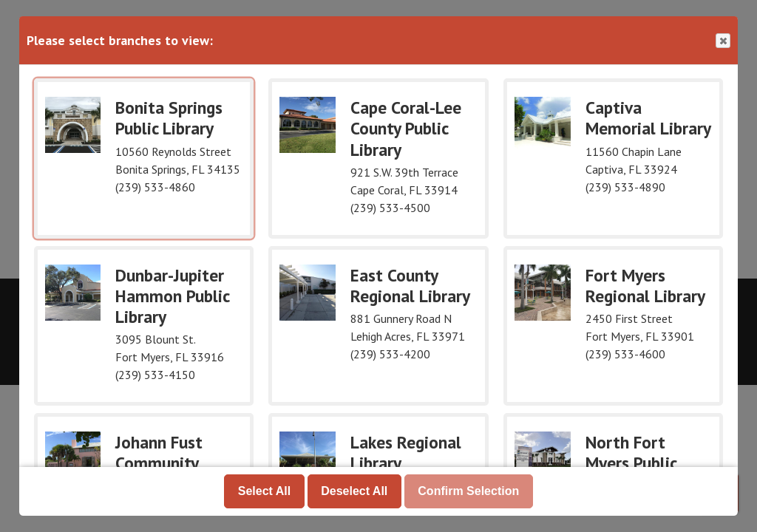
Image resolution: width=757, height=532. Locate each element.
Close (722, 41)
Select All (264, 491)
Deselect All (354, 491)
